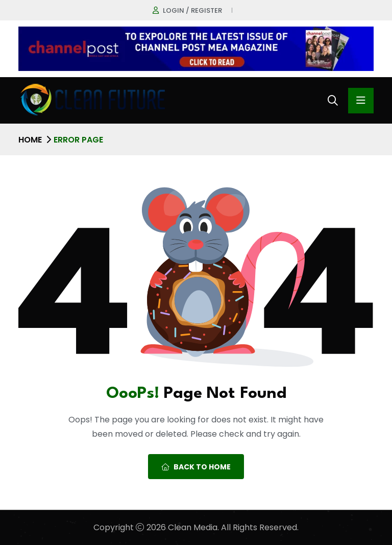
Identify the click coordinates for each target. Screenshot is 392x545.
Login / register (192, 10)
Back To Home (196, 467)
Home (30, 140)
